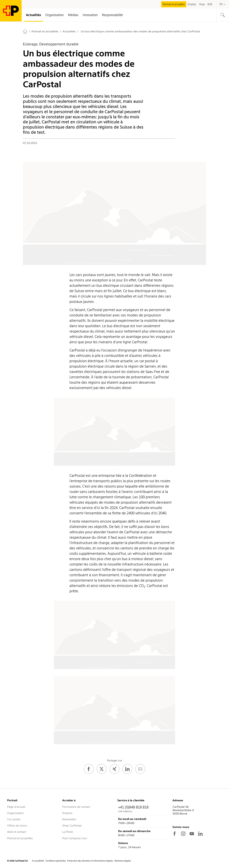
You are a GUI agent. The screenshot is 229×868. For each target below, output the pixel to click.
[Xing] (114, 769)
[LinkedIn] (127, 769)
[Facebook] (89, 769)
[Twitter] (102, 769)
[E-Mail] (140, 769)
